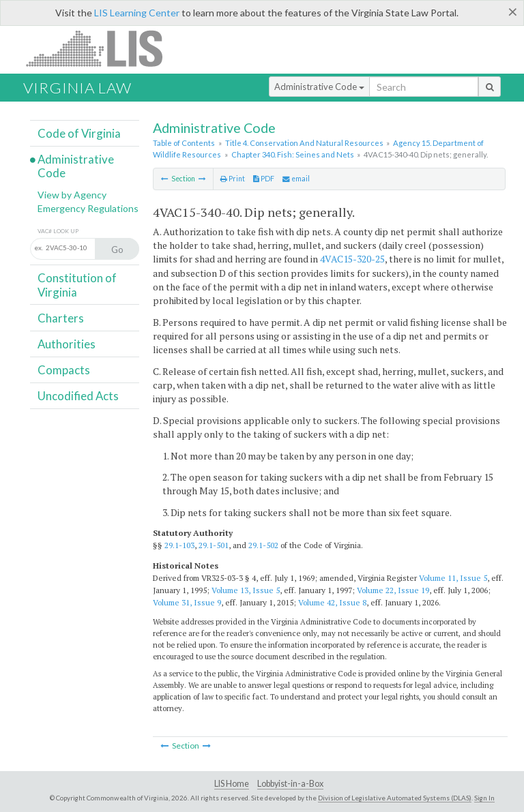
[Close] (513, 12)
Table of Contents (184, 143)
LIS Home (232, 784)
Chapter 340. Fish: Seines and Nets (293, 154)
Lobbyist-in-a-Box (290, 784)
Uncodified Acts (78, 396)
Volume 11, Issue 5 (453, 578)
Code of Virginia (79, 133)
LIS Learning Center (137, 13)
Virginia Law (77, 88)
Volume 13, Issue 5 (246, 590)
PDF (264, 179)
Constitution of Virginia (77, 285)
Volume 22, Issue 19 (393, 590)
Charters (61, 318)
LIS (102, 48)
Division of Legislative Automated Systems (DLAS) (395, 798)
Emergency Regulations (88, 208)
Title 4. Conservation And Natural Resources (304, 143)
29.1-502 (263, 545)
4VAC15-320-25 (352, 259)
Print (233, 179)
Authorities (67, 344)
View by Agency (72, 195)
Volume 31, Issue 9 (187, 602)
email (296, 179)
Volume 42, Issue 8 (332, 602)
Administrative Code (319, 87)
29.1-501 (214, 545)
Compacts (64, 370)
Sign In (484, 798)
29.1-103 (179, 545)
